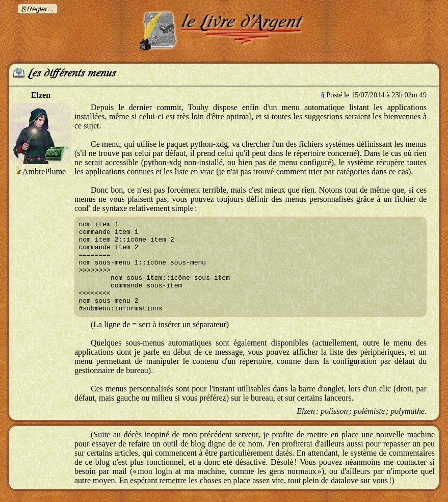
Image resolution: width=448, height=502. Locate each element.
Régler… (41, 9)
